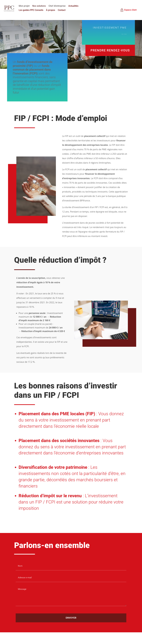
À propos (53, 10)
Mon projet (26, 6)
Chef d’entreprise (59, 6)
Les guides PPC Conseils (33, 10)
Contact (64, 10)
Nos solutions (41, 6)
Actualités (76, 6)
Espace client (127, 10)
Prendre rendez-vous (110, 55)
